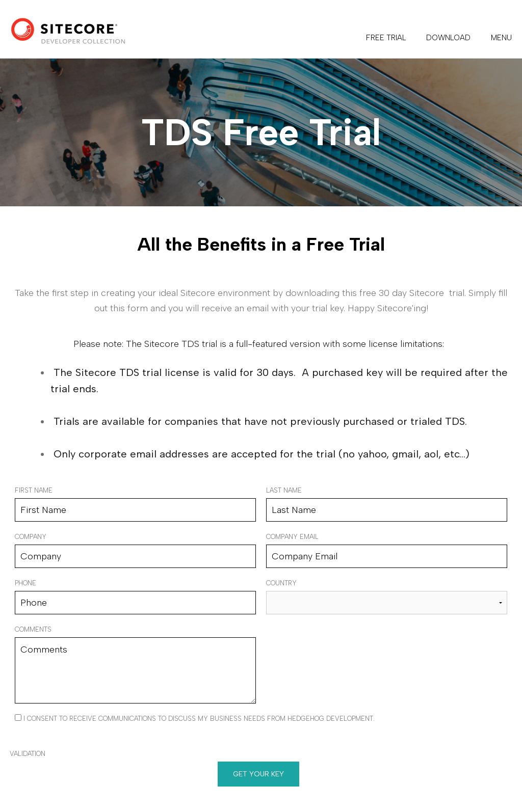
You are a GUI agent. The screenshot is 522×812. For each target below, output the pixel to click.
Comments (33, 629)
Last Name (284, 490)
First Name (34, 490)
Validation (28, 754)
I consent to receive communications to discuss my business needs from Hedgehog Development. (195, 718)
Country (281, 583)
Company (31, 537)
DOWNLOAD (448, 38)
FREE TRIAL (386, 38)
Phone (25, 583)
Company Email (292, 537)
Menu (501, 38)
